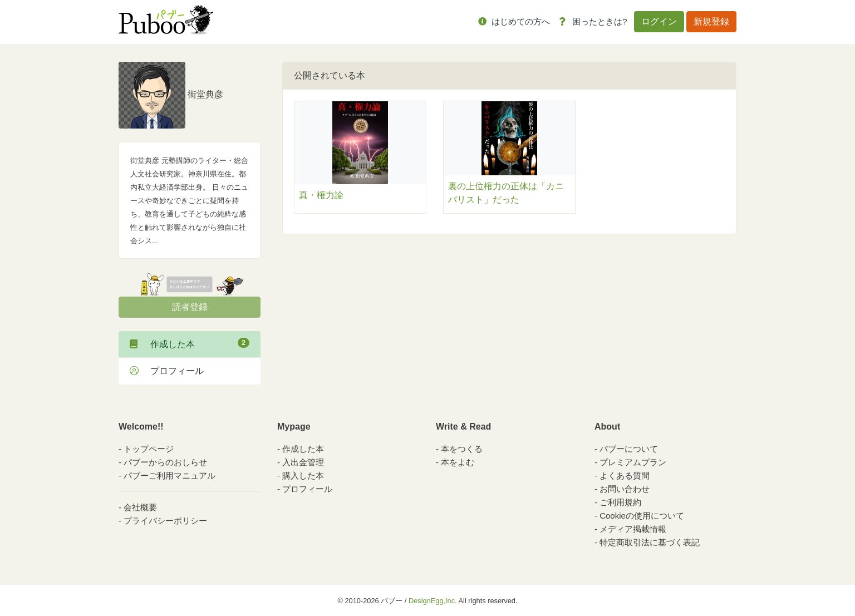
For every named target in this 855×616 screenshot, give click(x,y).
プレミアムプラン (633, 462)
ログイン (659, 21)
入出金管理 (303, 462)
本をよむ (458, 462)
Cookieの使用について (642, 516)
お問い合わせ (625, 489)
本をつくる (462, 449)
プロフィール (167, 371)
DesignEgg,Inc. (433, 601)
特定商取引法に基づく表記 (650, 542)
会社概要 (140, 507)
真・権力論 (321, 195)
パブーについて (629, 449)
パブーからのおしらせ (165, 462)
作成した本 (190, 343)
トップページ (149, 449)
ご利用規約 (620, 502)
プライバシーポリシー (165, 521)
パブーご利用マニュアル (169, 475)
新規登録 (711, 21)
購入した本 (303, 475)
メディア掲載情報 (633, 529)
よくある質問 (625, 475)
